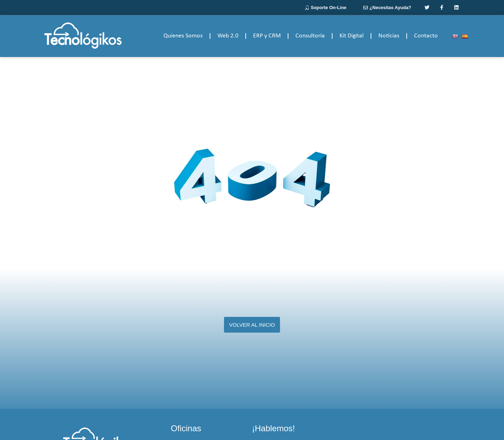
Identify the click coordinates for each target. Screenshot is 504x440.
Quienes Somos (183, 36)
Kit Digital (352, 36)
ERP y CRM (267, 36)
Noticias (389, 36)
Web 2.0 (228, 36)
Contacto (426, 36)
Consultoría (310, 36)
